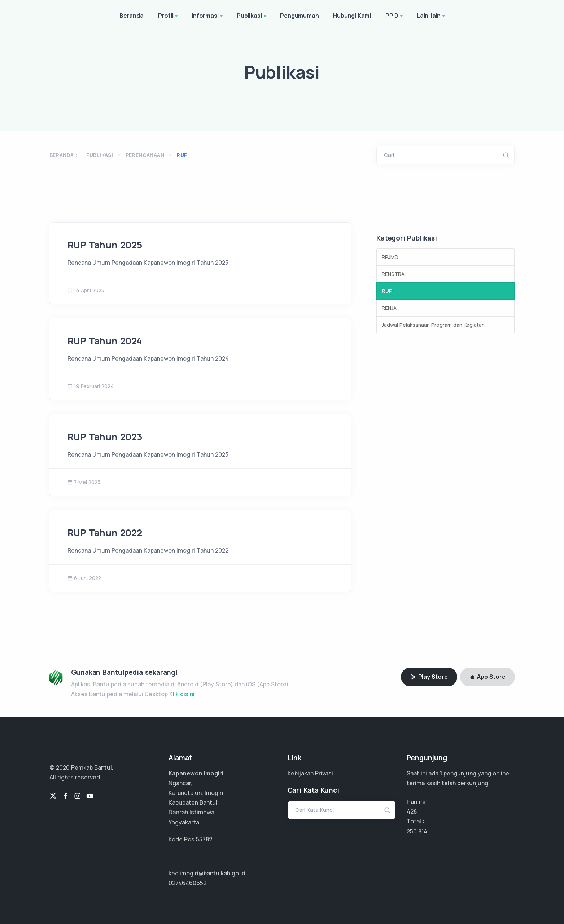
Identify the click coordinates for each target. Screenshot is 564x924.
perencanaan (145, 155)
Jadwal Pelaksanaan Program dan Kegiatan (433, 325)
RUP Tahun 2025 (105, 245)
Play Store (429, 677)
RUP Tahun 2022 (105, 533)
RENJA (389, 308)
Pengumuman (299, 16)
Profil (169, 16)
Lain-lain (432, 16)
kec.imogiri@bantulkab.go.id (207, 873)
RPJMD (390, 257)
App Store (488, 677)
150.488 (417, 831)
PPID (395, 16)
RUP (387, 291)
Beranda (132, 16)
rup (182, 155)
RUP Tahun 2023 (105, 437)
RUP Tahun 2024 (105, 341)
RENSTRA (393, 274)
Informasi (208, 16)
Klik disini (182, 694)
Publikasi (252, 16)
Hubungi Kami (352, 16)
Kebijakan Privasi (310, 773)
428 (412, 811)
